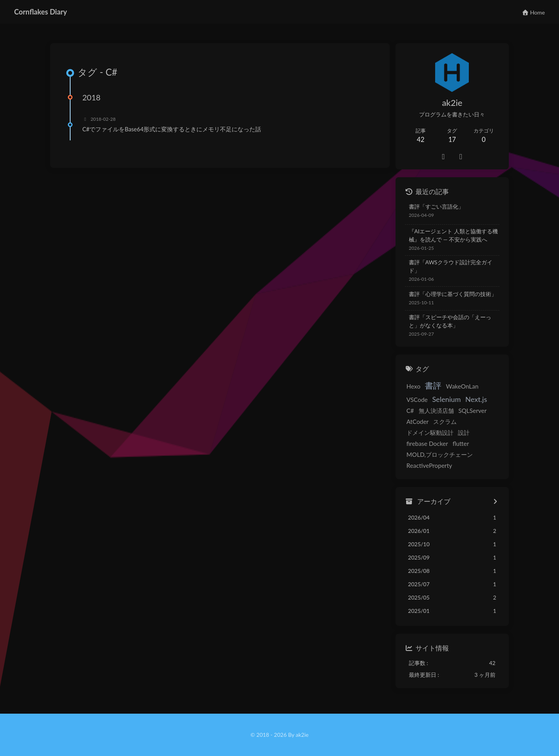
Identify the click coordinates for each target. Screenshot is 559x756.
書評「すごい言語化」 (436, 206)
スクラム (445, 422)
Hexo (414, 386)
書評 (433, 385)
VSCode (417, 400)
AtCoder (418, 422)
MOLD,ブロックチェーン (440, 454)
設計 (464, 433)
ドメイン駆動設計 (430, 433)
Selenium (447, 399)
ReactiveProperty (429, 465)
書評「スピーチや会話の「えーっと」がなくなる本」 (450, 321)
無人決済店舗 (436, 411)
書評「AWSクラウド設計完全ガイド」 (451, 266)
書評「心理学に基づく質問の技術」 (453, 294)
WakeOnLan (462, 386)
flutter (461, 443)
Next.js (476, 399)
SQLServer (472, 411)
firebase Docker (427, 443)
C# (410, 411)
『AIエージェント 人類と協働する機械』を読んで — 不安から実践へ (453, 235)
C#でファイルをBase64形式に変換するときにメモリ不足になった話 (172, 129)
